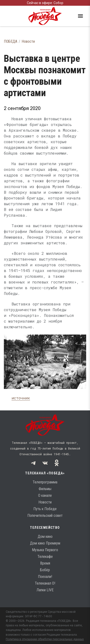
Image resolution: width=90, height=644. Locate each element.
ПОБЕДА (11, 41)
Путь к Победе (45, 509)
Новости (28, 41)
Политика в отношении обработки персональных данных (45, 639)
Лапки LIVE (45, 590)
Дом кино (45, 537)
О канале (45, 495)
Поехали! (45, 577)
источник (21, 398)
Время (45, 563)
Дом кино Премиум (45, 543)
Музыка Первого (45, 550)
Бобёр (45, 570)
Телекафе (45, 557)
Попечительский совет (45, 516)
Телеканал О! (45, 583)
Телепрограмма (45, 482)
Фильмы (45, 489)
